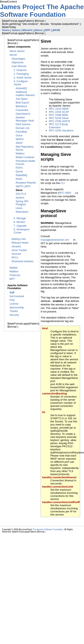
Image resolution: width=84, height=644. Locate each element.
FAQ (12, 300)
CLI (63, 183)
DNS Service (23, 124)
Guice (19, 136)
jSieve (38, 30)
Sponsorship (17, 308)
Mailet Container (25, 157)
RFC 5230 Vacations (61, 130)
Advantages (18, 59)
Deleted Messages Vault (25, 119)
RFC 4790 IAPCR (60, 121)
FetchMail (21, 132)
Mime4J (27, 30)
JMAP (19, 143)
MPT (12, 279)
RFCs (15, 258)
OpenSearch (23, 114)
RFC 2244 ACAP (59, 112)
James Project (23, 7)
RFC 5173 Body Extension (59, 126)
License (14, 304)
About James (17, 51)
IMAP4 (20, 139)
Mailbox (20, 154)
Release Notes (20, 243)
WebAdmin (22, 212)
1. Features (20, 70)
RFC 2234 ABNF (59, 109)
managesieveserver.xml (55, 240)
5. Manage (20, 218)
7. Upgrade (20, 226)
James (16, 30)
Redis (19, 179)
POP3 (19, 168)
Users (19, 208)
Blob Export (22, 103)
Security (14, 315)
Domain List (22, 128)
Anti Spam (22, 99)
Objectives (18, 62)
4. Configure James (21, 83)
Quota (19, 172)
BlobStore (21, 106)
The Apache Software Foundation (42, 11)
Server (13, 55)
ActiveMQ (21, 88)
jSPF (47, 30)
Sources (16, 254)
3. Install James (23, 78)
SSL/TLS (21, 194)
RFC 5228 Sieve (59, 118)
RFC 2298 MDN (58, 115)
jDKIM (56, 30)
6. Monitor (19, 222)
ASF (12, 293)
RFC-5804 (65, 193)
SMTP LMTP (23, 186)
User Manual (19, 66)
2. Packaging (21, 74)
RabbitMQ (21, 175)
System (20, 198)
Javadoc (16, 246)
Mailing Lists (19, 239)
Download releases (22, 261)
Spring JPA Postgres (22, 203)
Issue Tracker (19, 250)
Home (6, 30)
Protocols (15, 275)
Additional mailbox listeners (25, 94)
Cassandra (22, 110)
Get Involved (17, 296)
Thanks (14, 311)
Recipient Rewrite (26, 183)
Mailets (14, 268)
